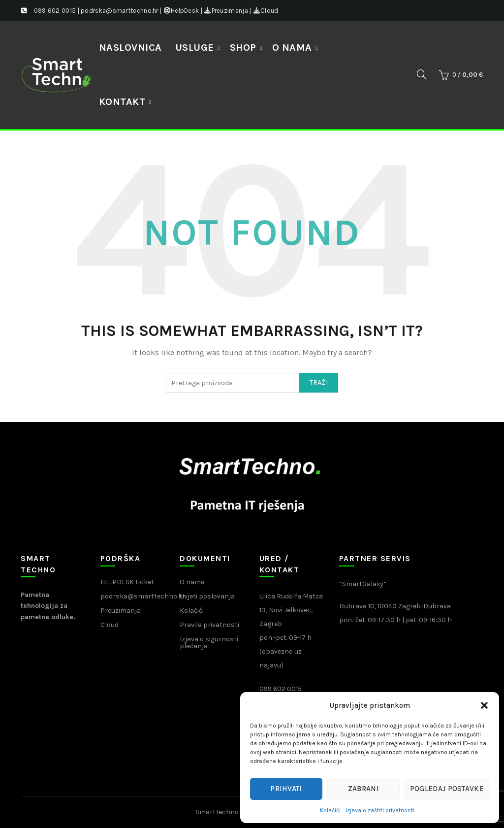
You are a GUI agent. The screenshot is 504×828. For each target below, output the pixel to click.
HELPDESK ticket (127, 582)
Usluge (195, 48)
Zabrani (363, 789)
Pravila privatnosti (209, 625)
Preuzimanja (226, 11)
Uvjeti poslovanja (207, 596)
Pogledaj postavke (447, 789)
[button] (484, 705)
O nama (292, 48)
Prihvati (286, 789)
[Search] (422, 74)
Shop (243, 48)
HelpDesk (181, 11)
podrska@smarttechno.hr (143, 596)
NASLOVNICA (130, 48)
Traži (319, 382)
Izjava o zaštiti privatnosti (380, 810)
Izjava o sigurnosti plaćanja (209, 643)
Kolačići (330, 810)
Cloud (266, 11)
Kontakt (122, 102)
